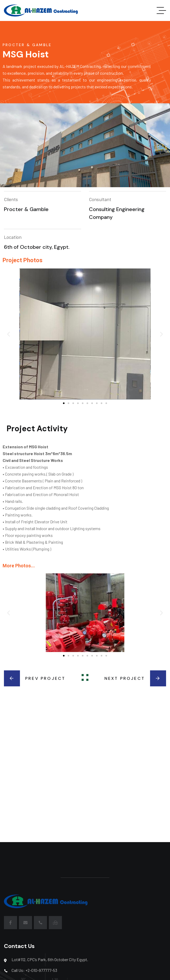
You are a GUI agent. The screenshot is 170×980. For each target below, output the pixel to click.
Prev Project (35, 678)
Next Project (135, 678)
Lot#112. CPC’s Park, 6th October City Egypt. (50, 959)
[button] (9, 334)
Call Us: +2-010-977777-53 (34, 970)
